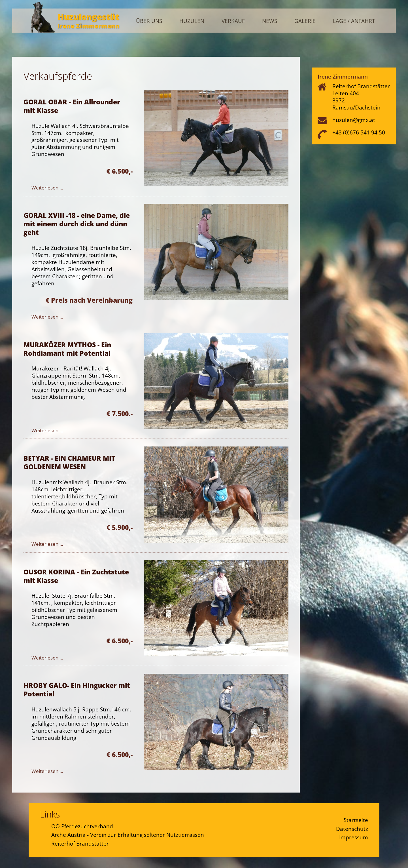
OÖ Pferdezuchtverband (82, 826)
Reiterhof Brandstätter (80, 843)
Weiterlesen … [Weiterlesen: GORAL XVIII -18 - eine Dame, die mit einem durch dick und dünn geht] (47, 317)
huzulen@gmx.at (354, 120)
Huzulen (192, 21)
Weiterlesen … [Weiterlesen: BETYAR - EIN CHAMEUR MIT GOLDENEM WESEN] (47, 544)
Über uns (149, 21)
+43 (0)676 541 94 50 (359, 132)
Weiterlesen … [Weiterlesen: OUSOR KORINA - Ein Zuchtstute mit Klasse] (47, 658)
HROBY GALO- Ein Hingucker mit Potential (77, 690)
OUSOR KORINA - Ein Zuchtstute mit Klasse (76, 576)
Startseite (356, 820)
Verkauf (233, 21)
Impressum (354, 837)
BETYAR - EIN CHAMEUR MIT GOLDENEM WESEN (69, 462)
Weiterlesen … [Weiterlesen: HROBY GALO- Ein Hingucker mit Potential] (47, 771)
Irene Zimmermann (89, 26)
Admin (384, 10)
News (270, 21)
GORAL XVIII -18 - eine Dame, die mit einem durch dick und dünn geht (77, 224)
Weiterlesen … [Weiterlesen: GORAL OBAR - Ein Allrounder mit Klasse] (47, 188)
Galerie (305, 21)
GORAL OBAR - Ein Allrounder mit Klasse (72, 106)
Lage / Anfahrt (354, 21)
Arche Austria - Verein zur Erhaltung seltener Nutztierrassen (128, 835)
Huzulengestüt (88, 17)
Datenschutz (352, 829)
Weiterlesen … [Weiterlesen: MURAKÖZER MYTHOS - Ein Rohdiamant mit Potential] (47, 430)
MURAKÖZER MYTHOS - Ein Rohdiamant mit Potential (67, 349)
